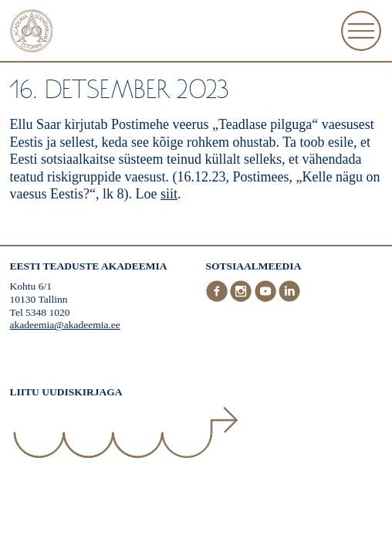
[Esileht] (32, 33)
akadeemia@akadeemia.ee (65, 325)
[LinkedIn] (289, 298)
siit (169, 194)
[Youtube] (267, 298)
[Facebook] (218, 298)
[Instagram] (242, 298)
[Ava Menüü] (361, 31)
